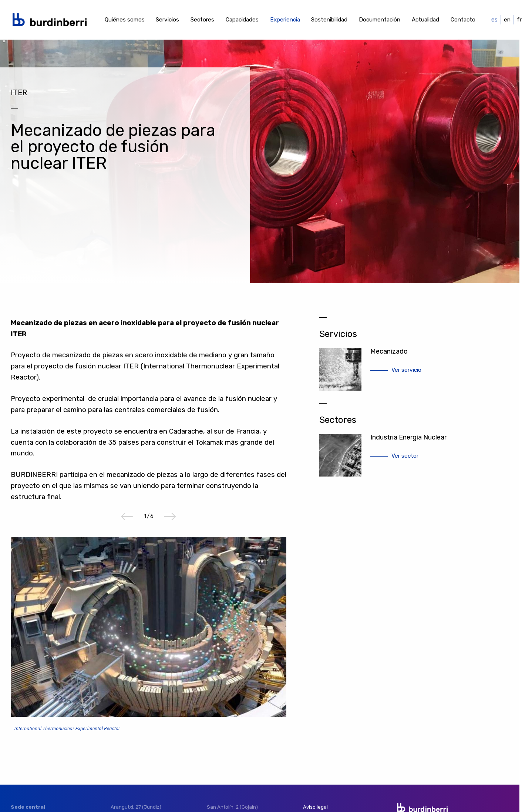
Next (170, 517)
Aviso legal (315, 807)
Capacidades (242, 20)
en (507, 20)
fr (519, 20)
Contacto (463, 20)
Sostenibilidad (329, 20)
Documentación (380, 20)
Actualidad (425, 20)
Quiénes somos (125, 20)
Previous (127, 517)
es (494, 20)
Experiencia (285, 20)
